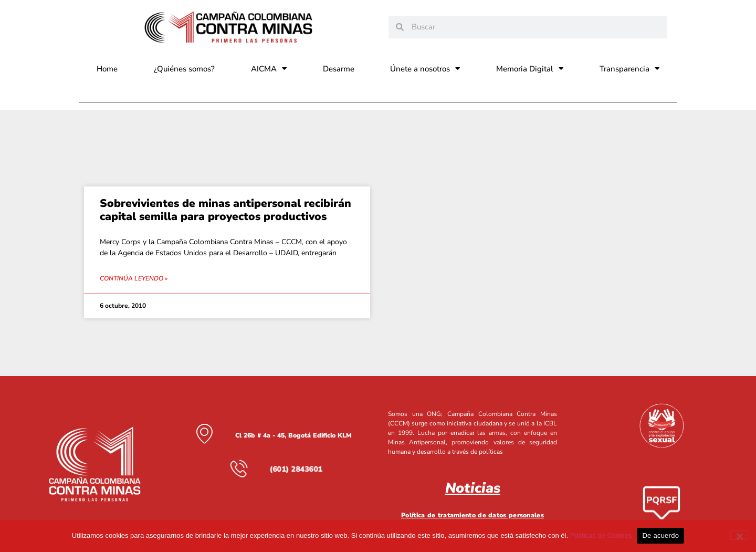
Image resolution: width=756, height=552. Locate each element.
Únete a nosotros (425, 69)
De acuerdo (660, 535)
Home (107, 69)
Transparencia (629, 69)
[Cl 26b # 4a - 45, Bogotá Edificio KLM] (204, 433)
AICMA (269, 69)
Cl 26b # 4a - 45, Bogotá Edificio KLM (293, 435)
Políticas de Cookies (601, 535)
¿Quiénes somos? (184, 69)
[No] (739, 535)
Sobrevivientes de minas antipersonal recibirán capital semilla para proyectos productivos (225, 210)
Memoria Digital (530, 69)
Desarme (339, 69)
